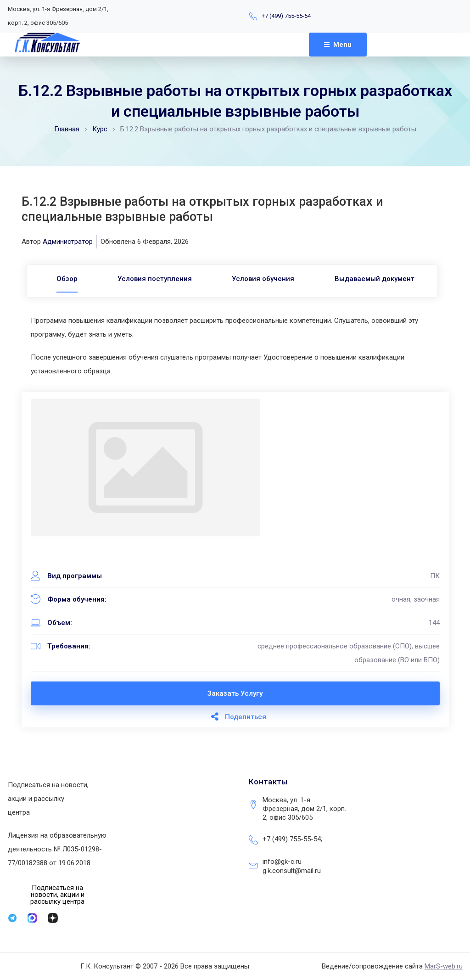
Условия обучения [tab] (263, 279)
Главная (67, 129)
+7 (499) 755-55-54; (292, 839)
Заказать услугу (235, 693)
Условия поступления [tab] (154, 279)
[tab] (66, 279)
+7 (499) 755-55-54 (286, 16)
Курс (100, 129)
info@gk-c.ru (282, 862)
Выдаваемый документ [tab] (375, 279)
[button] (58, 895)
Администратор (68, 242)
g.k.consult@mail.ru (292, 871)
